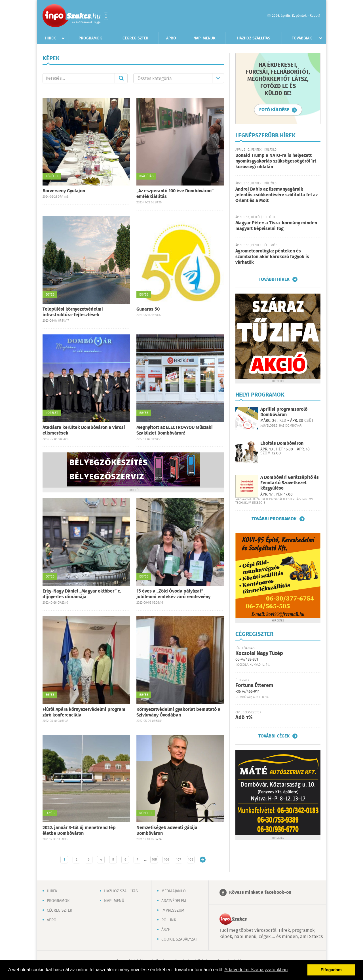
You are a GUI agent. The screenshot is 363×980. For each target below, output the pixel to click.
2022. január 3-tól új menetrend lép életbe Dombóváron (79, 831)
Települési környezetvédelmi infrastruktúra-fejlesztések (73, 312)
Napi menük (204, 38)
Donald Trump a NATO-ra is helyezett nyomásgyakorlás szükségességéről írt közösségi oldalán (276, 161)
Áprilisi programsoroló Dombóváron (284, 412)
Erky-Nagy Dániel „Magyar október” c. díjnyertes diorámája (82, 594)
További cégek (274, 736)
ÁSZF (166, 930)
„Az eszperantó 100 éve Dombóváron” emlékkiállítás (175, 194)
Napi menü (114, 901)
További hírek (274, 279)
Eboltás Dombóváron (282, 443)
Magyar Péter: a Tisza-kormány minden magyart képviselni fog (276, 226)
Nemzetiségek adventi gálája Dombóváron (167, 831)
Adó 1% (244, 718)
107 (179, 860)
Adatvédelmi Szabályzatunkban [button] (256, 970)
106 (166, 860)
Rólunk (169, 920)
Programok (90, 38)
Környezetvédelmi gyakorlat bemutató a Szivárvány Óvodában (178, 712)
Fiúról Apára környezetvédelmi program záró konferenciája (84, 712)
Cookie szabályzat (179, 939)
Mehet (121, 78)
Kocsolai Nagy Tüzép (259, 654)
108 (191, 860)
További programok (274, 519)
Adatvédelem (174, 901)
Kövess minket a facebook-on (260, 892)
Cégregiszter (135, 38)
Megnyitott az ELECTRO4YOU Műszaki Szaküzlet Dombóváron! (175, 430)
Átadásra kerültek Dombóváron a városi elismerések (84, 430)
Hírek (50, 38)
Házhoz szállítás (254, 38)
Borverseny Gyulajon (64, 191)
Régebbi (203, 860)
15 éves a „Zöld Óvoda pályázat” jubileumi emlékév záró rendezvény (173, 594)
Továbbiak (302, 38)
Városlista (106, 16)
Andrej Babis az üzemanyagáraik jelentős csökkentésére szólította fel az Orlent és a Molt (277, 195)
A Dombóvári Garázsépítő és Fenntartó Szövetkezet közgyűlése (290, 483)
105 (154, 860)
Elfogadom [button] (331, 970)
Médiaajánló (174, 891)
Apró (171, 38)
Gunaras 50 (148, 309)
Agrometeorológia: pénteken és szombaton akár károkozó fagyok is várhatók (272, 257)
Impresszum (173, 911)
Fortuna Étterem (254, 686)
